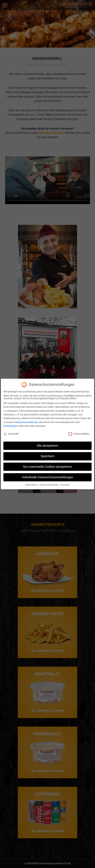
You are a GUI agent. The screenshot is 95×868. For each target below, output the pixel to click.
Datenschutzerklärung (26, 422)
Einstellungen (10, 426)
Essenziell (11, 434)
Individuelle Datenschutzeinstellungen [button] (47, 477)
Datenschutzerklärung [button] (49, 485)
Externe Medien (79, 434)
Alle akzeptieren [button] (47, 446)
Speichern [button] (47, 456)
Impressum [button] (65, 485)
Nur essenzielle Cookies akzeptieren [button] (47, 467)
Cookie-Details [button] (31, 485)
